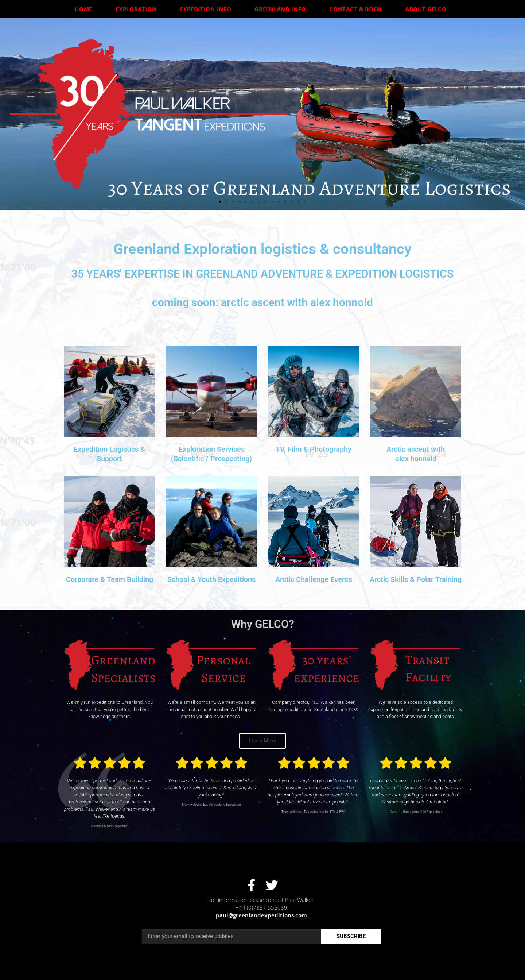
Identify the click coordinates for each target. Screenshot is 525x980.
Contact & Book (357, 9)
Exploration (138, 9)
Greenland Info (282, 9)
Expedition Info (208, 9)
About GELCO (428, 9)
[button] (220, 202)
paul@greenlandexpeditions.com (261, 915)
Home (85, 9)
